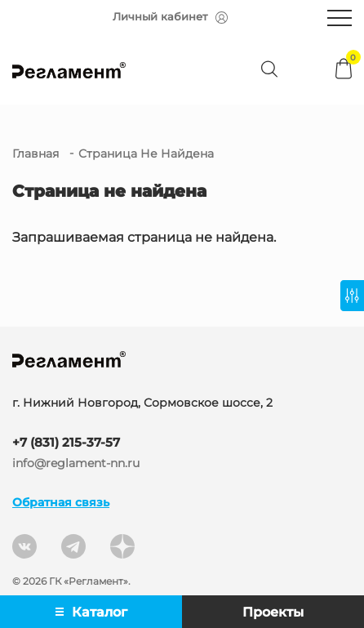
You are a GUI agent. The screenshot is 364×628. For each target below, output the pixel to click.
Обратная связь (61, 502)
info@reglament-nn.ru (76, 463)
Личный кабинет (170, 17)
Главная (36, 154)
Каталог (91, 612)
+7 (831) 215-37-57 (66, 442)
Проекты (273, 612)
